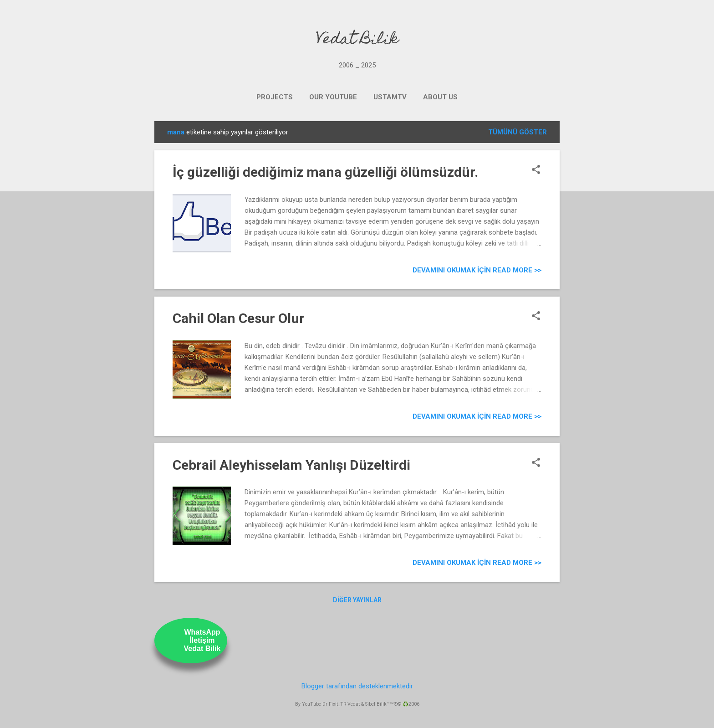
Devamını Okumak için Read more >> (477, 270)
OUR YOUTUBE (333, 97)
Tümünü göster (518, 132)
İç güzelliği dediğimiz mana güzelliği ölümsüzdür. (325, 172)
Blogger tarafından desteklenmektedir (357, 686)
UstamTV (390, 97)
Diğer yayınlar (357, 600)
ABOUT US (440, 97)
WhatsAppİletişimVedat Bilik (202, 640)
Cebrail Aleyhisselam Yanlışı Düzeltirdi (291, 465)
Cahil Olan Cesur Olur (239, 318)
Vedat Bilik (357, 40)
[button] (536, 170)
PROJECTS (275, 97)
